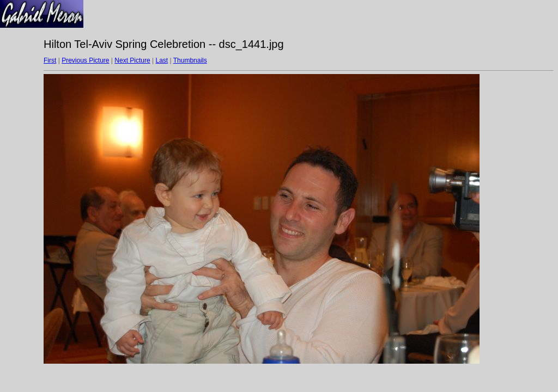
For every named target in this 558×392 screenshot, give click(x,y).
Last (162, 60)
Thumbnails (190, 60)
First (50, 60)
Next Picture (132, 60)
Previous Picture (85, 60)
